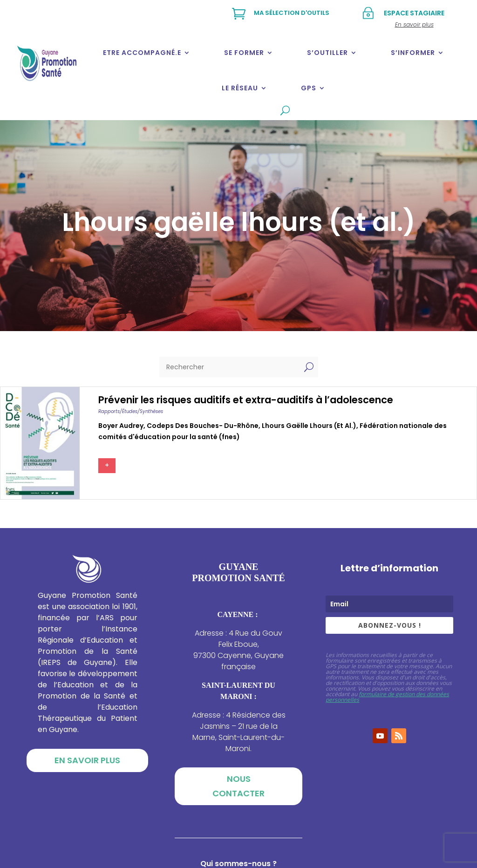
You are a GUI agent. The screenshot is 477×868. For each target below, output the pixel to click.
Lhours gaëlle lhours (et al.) (309, 426)
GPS (309, 88)
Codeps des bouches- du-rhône (203, 426)
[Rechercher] (229, 367)
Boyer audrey (121, 426)
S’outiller (327, 53)
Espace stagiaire (414, 13)
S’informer (413, 53)
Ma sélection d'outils (292, 13)
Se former (244, 53)
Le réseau (240, 88)
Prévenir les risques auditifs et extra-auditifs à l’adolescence (246, 400)
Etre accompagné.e (142, 53)
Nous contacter (238, 786)
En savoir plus (87, 760)
